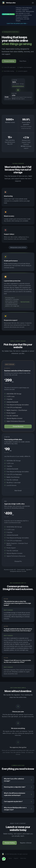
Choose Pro (18, 563)
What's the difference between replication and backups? (15, 795)
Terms (10, 858)
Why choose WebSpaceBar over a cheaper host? (15, 809)
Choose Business (18, 428)
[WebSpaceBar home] (9, 3)
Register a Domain (26, 844)
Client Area (23, 858)
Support (16, 858)
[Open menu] (33, 3)
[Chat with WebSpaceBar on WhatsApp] (4, 859)
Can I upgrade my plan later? (13, 802)
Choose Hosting (10, 844)
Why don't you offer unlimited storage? (14, 781)
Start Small (18, 491)
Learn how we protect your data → (17, 23)
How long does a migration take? (15, 788)
